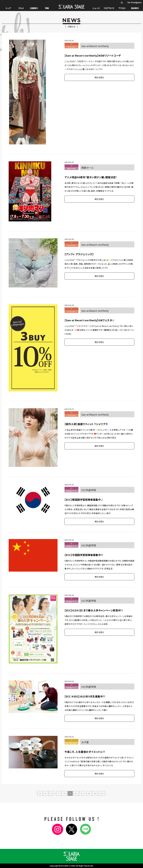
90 (89, 793)
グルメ (21, 8)
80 (76, 793)
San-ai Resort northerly (95, 46)
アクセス (122, 8)
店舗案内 (34, 8)
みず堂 (85, 742)
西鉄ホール (88, 168)
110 (102, 793)
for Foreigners (135, 2)
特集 (47, 8)
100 (95, 793)
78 (64, 793)
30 (51, 793)
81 (82, 793)
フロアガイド (109, 8)
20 (46, 793)
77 (59, 793)
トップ (8, 8)
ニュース (96, 8)
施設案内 (135, 8)
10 (40, 793)
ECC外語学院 (89, 490)
